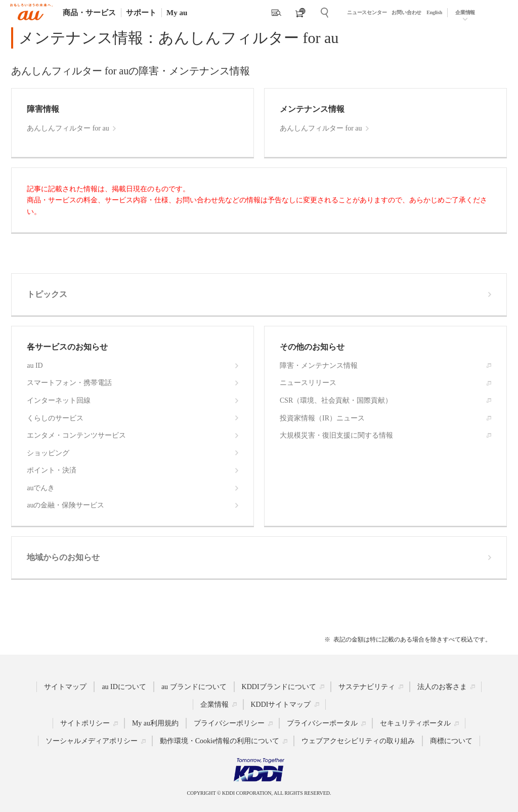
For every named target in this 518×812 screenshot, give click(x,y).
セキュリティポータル (415, 723)
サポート (141, 13)
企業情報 (465, 12)
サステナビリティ (367, 686)
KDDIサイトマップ (281, 704)
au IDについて (124, 686)
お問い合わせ (406, 12)
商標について (451, 741)
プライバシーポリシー (229, 723)
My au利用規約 (155, 723)
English (434, 12)
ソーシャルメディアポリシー (92, 741)
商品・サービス (89, 13)
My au (177, 13)
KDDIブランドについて (279, 686)
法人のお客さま (442, 686)
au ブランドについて (194, 686)
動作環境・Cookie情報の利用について (220, 741)
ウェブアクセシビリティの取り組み (358, 741)
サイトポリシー (85, 723)
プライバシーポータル (322, 723)
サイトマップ (65, 686)
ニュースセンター (367, 12)
